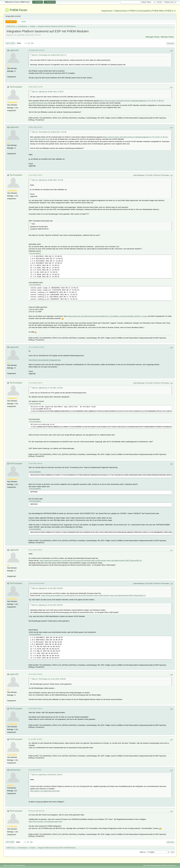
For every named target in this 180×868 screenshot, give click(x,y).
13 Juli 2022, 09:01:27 (35, 770)
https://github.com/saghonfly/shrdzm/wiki (45, 791)
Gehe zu (143, 852)
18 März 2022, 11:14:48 (35, 87)
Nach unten (10, 43)
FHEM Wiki (158, 11)
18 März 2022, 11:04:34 (37, 50)
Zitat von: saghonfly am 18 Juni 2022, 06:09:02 (47, 588)
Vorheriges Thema (152, 37)
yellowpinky (15, 770)
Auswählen (37, 253)
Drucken (170, 44)
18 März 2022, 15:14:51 (35, 127)
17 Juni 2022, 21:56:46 (35, 463)
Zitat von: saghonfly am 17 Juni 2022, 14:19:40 (47, 388)
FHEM (132, 11)
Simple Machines (20, 865)
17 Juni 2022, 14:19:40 (37, 347)
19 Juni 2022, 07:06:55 (35, 674)
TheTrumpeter (16, 87)
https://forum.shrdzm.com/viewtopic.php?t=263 (45, 822)
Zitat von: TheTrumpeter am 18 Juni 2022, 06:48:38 (49, 679)
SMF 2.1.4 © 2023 (9, 865)
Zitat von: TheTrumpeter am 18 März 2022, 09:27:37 (49, 55)
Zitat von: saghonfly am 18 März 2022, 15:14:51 (48, 180)
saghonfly (14, 50)
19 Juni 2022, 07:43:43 (35, 709)
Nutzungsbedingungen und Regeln (157, 865)
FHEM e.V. (171, 11)
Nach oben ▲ (172, 865)
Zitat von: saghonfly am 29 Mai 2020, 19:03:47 (47, 775)
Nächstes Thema (167, 37)
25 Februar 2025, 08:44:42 (36, 811)
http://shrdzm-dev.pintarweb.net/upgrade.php (45, 360)
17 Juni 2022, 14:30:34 (35, 383)
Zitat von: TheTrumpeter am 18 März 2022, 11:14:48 (49, 132)
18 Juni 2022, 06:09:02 (35, 550)
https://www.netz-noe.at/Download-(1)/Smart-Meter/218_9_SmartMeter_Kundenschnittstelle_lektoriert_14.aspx (108, 316)
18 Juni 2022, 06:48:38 (37, 583)
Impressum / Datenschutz (114, 11)
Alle (32, 43)
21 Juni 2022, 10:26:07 (35, 739)
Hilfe (145, 865)
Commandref (144, 11)
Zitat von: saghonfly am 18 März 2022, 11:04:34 (48, 92)
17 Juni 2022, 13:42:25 (35, 175)
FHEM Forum (18, 10)
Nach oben (10, 842)
